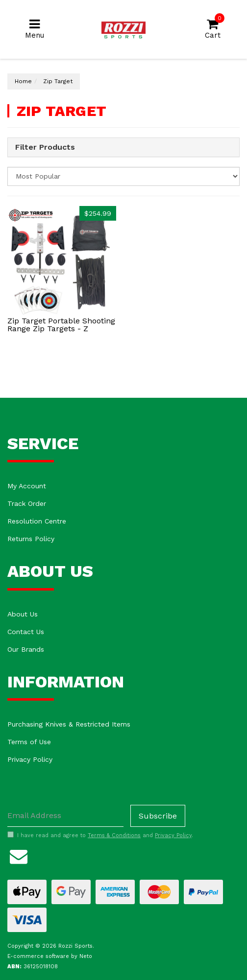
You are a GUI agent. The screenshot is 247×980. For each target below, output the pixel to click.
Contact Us (26, 632)
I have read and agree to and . (100, 835)
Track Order (27, 503)
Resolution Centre (37, 521)
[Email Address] (65, 816)
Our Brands (26, 649)
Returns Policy (31, 539)
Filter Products (45, 147)
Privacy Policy (30, 759)
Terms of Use (29, 742)
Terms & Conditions (114, 835)
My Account (27, 486)
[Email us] (19, 855)
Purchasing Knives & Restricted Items (69, 724)
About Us (23, 614)
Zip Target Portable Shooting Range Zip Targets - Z (61, 325)
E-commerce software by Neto (50, 956)
